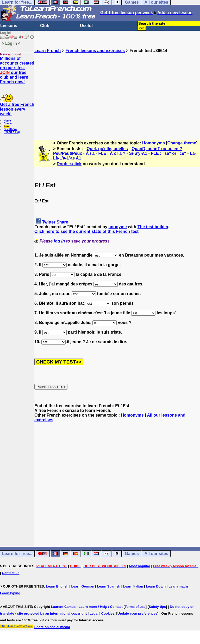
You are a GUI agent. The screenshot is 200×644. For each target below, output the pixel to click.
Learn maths (179, 586)
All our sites (156, 554)
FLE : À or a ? (112, 153)
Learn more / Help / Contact (101, 607)
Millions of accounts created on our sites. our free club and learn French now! (17, 70)
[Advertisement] (117, 90)
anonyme (118, 227)
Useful (86, 26)
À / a (90, 153)
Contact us (11, 573)
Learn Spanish (109, 586)
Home (7, 121)
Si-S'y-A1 (138, 153)
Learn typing (10, 593)
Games (132, 554)
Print (7, 126)
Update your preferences (137, 613)
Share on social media (52, 627)
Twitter (49, 222)
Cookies (108, 613)
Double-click (69, 164)
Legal (94, 613)
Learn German (83, 586)
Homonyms (154, 143)
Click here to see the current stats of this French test (86, 231)
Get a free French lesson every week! (17, 109)
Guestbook (10, 129)
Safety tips (157, 607)
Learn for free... (17, 554)
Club (45, 26)
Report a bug (12, 132)
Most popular (140, 566)
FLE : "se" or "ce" (168, 153)
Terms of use (135, 607)
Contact (8, 123)
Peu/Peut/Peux (68, 153)
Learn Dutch (156, 586)
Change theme (182, 143)
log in (60, 241)
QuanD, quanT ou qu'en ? (157, 149)
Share (62, 222)
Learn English (57, 586)
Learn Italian (133, 586)
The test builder (153, 227)
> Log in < (11, 43)
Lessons (9, 26)
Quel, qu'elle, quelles (107, 149)
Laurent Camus (63, 607)
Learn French (48, 51)
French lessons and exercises (95, 51)
